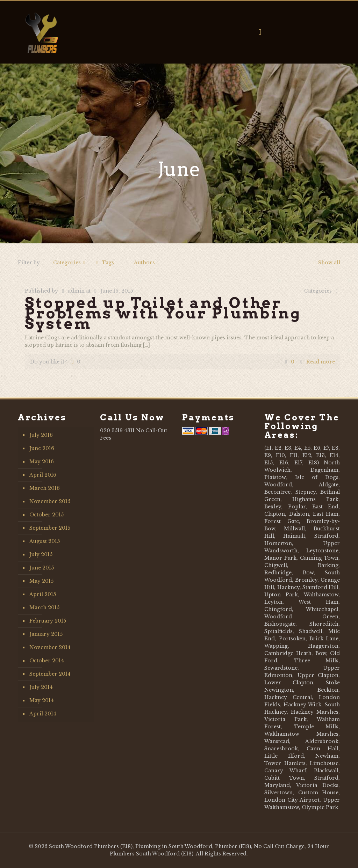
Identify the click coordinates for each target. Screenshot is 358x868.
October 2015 (46, 515)
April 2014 (43, 714)
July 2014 (41, 687)
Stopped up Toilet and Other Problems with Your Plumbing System (163, 313)
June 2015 (42, 568)
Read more (321, 362)
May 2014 (42, 700)
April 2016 (43, 475)
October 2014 (47, 661)
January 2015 (46, 634)
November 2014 (50, 647)
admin (76, 291)
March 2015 (44, 608)
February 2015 (48, 621)
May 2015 (41, 581)
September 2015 (50, 528)
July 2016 (41, 435)
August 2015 (45, 541)
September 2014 (50, 674)
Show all (326, 263)
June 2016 (42, 448)
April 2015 (43, 594)
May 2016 (42, 462)
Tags (108, 263)
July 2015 (41, 554)
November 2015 (50, 501)
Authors (145, 263)
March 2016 (45, 488)
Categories (66, 263)
